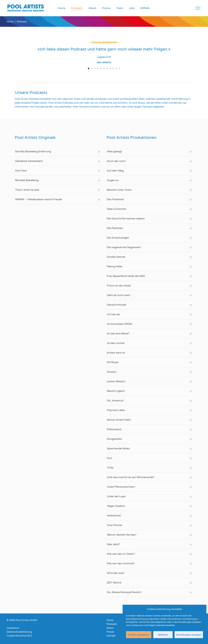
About (110, 628)
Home (10, 22)
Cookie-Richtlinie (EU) (19, 636)
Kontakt (111, 636)
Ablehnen (163, 635)
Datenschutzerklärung (19, 632)
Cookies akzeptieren (139, 635)
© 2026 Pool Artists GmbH (22, 620)
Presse (110, 632)
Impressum (13, 628)
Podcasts (112, 624)
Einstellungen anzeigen (189, 635)
